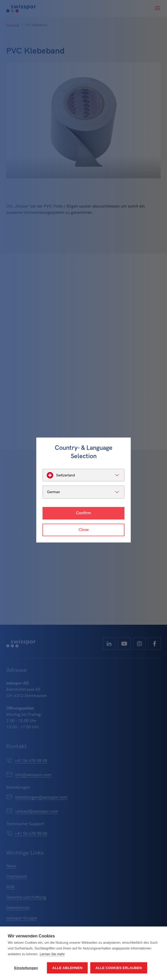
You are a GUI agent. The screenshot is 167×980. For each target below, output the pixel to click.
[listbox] (83, 475)
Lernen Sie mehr (52, 954)
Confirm (83, 513)
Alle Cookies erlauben (119, 968)
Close (84, 530)
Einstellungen (26, 968)
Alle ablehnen (67, 968)
